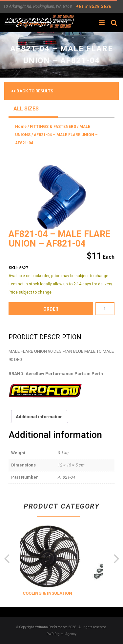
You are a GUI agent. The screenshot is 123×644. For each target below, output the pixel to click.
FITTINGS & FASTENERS (53, 127)
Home (21, 127)
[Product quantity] (105, 309)
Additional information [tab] (39, 417)
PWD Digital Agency (61, 634)
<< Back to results (32, 91)
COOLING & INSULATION (56, 593)
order (51, 309)
